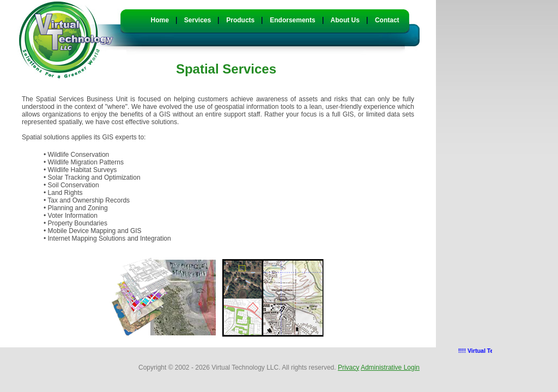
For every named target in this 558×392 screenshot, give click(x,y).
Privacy (348, 367)
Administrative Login (390, 367)
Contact (387, 20)
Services (198, 20)
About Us (345, 20)
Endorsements (292, 20)
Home (160, 20)
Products (240, 20)
